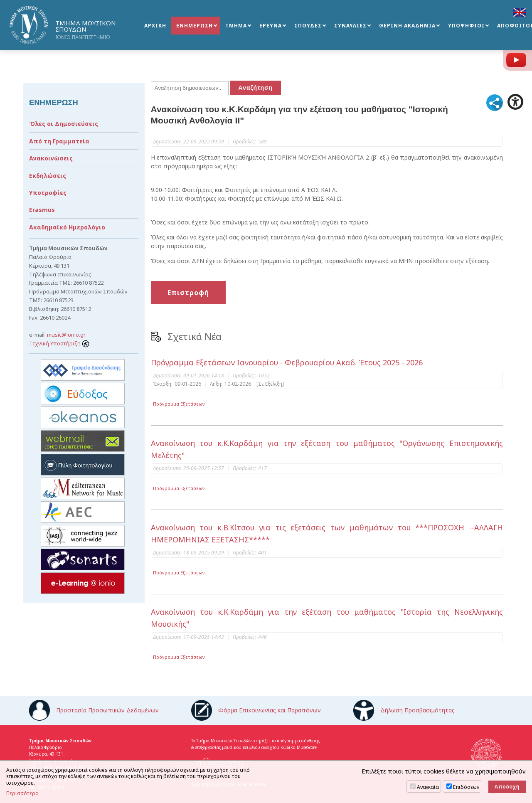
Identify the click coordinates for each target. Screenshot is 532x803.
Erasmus (42, 210)
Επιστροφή (188, 293)
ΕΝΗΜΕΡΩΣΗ (195, 26)
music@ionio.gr (66, 335)
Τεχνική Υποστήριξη (59, 343)
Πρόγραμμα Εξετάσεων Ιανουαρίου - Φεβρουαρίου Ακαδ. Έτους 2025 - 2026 (287, 362)
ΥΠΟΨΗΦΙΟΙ (466, 26)
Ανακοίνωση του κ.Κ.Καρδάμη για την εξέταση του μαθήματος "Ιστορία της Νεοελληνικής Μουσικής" (327, 618)
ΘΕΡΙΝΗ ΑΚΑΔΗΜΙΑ (407, 26)
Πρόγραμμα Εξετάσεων (179, 404)
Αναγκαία (428, 787)
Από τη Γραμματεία (59, 141)
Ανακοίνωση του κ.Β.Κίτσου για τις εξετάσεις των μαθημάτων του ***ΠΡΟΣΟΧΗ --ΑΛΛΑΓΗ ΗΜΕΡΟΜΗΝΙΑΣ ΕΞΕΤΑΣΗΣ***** (327, 533)
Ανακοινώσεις (51, 158)
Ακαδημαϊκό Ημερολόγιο (67, 227)
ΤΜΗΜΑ (236, 26)
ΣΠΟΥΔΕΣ (308, 26)
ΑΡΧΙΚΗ (155, 26)
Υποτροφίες (48, 193)
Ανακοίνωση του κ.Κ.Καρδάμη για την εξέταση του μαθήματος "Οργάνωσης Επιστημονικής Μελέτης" (327, 449)
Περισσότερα (22, 793)
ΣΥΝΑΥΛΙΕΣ (350, 26)
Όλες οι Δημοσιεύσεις (64, 124)
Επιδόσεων (466, 787)
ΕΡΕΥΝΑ (271, 26)
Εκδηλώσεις (48, 176)
